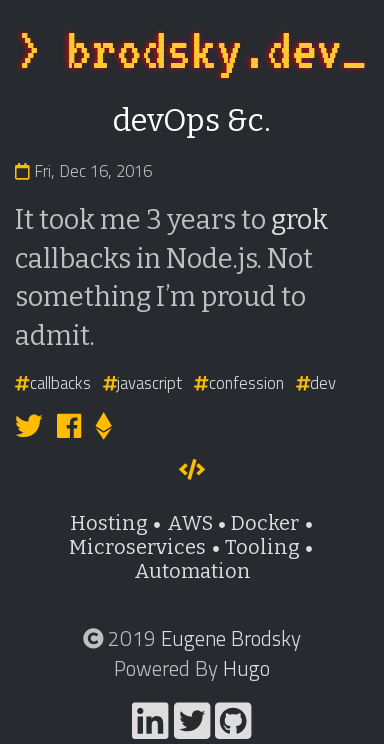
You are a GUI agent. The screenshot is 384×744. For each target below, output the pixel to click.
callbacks (53, 382)
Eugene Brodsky (231, 638)
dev (316, 382)
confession (239, 382)
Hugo (246, 668)
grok (299, 220)
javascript (143, 382)
